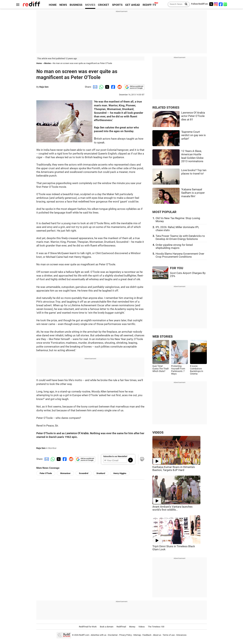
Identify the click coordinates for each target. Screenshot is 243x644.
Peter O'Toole (46, 473)
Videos (142, 627)
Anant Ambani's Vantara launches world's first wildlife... (172, 508)
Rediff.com (84, 635)
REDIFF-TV (149, 5)
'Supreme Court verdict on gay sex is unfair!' (193, 135)
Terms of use (169, 635)
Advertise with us (99, 635)
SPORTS (117, 5)
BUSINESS (76, 5)
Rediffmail (121, 627)
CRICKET (104, 5)
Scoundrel (84, 473)
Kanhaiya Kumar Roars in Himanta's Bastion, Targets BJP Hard (174, 469)
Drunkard (101, 473)
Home (39, 63)
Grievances (181, 635)
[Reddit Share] (119, 87)
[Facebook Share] (113, 87)
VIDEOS (158, 433)
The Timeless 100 (156, 627)
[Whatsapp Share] (101, 87)
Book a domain (107, 627)
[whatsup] (226, 4)
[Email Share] (95, 87)
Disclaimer (113, 635)
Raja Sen (44, 87)
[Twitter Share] (107, 87)
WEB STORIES (162, 337)
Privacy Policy (126, 635)
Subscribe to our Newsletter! (115, 456)
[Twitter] (211, 4)
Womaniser (65, 473)
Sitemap (137, 635)
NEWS (63, 5)
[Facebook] (221, 4)
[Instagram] (216, 4)
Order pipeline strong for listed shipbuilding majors (174, 246)
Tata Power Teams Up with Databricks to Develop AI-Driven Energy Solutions (180, 237)
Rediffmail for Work (88, 627)
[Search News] (185, 4)
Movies (48, 63)
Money (132, 627)
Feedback (147, 635)
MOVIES (90, 5)
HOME (53, 5)
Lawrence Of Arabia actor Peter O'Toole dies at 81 (193, 116)
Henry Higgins (120, 473)
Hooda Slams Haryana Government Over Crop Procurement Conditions (180, 255)
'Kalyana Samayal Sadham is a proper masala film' (193, 193)
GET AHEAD (133, 5)
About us (157, 635)
